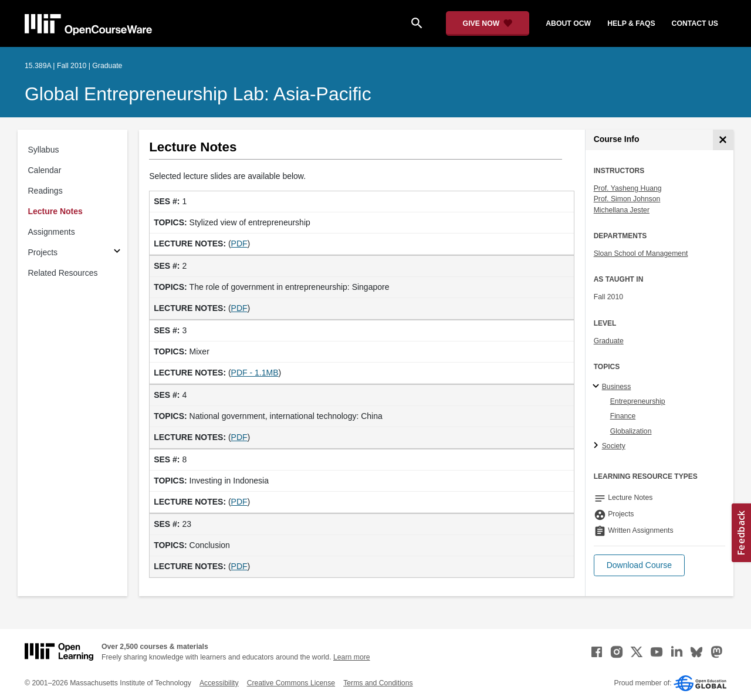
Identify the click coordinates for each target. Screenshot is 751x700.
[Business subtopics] (598, 387)
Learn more (352, 657)
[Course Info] (723, 140)
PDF (239, 244)
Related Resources (63, 273)
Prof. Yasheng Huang (628, 188)
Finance (623, 416)
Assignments (52, 232)
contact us (695, 23)
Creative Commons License (291, 683)
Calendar (45, 170)
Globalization (631, 431)
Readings (45, 191)
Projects (43, 252)
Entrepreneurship (638, 401)
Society (614, 446)
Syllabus (44, 150)
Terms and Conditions (378, 683)
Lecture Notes (55, 211)
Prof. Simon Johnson (627, 199)
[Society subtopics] (598, 446)
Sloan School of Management (641, 253)
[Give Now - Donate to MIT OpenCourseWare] (488, 23)
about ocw (568, 23)
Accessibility (219, 683)
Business (617, 387)
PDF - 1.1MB (255, 373)
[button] (639, 565)
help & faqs (631, 23)
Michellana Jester (622, 210)
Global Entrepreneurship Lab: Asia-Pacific (198, 94)
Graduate (609, 341)
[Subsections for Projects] (117, 253)
